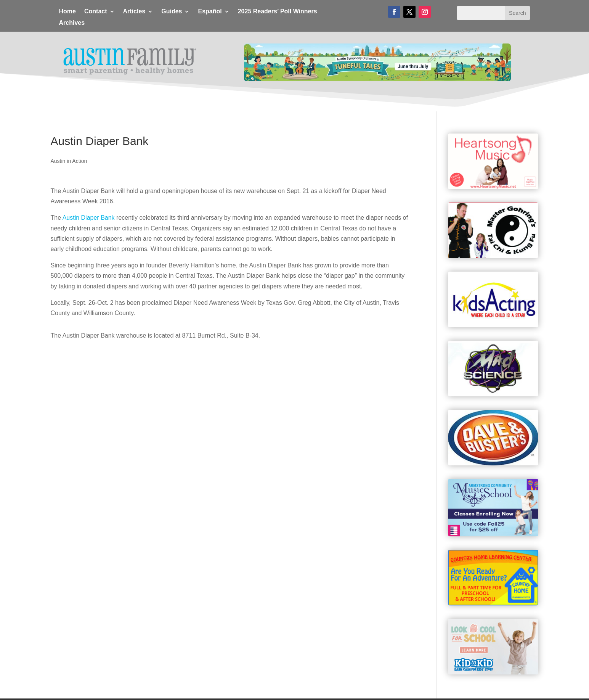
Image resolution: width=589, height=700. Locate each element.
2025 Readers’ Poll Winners (278, 12)
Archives (72, 23)
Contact (96, 12)
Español (210, 12)
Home (67, 12)
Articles (134, 12)
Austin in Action (69, 161)
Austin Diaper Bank (89, 218)
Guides (172, 12)
